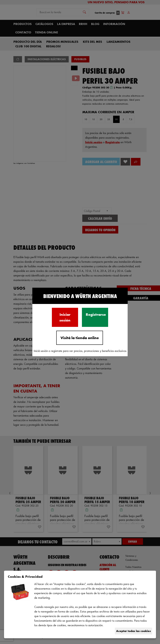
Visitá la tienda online (80, 338)
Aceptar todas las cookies (133, 631)
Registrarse (96, 314)
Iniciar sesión (65, 317)
